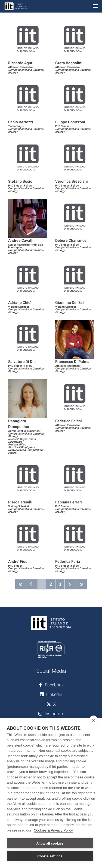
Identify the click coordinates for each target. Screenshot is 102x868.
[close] (93, 720)
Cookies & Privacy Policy (53, 830)
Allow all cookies (50, 843)
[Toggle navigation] (95, 6)
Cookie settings (50, 856)
